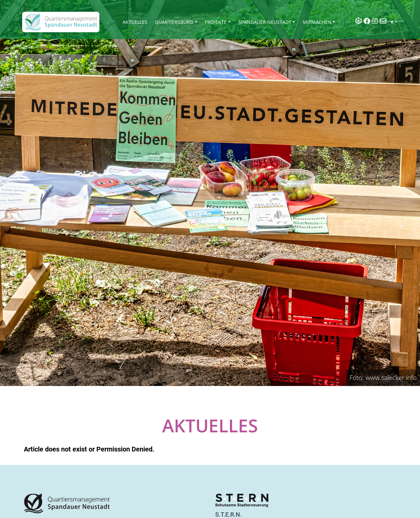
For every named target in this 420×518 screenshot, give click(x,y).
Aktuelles (135, 22)
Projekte (216, 22)
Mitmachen (317, 22)
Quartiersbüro (174, 22)
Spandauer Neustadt (265, 22)
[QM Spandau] (61, 22)
